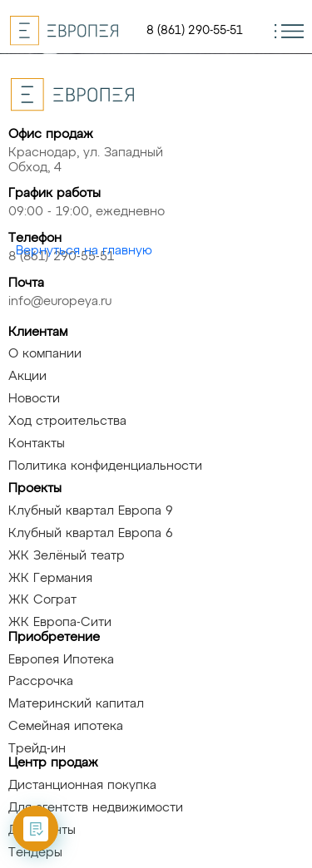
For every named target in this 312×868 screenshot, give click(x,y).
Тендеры (35, 853)
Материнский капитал (76, 704)
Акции (27, 376)
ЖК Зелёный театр (67, 556)
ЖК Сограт (42, 600)
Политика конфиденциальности (105, 466)
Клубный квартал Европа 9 (91, 511)
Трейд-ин (37, 749)
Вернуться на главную (84, 251)
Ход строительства (67, 421)
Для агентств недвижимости (96, 808)
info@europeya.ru (60, 301)
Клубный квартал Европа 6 (91, 533)
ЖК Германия (50, 578)
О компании (45, 354)
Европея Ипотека (61, 660)
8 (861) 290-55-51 (195, 31)
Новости (34, 399)
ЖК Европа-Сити (60, 622)
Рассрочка (41, 681)
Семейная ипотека (66, 726)
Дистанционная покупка (82, 785)
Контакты (37, 444)
